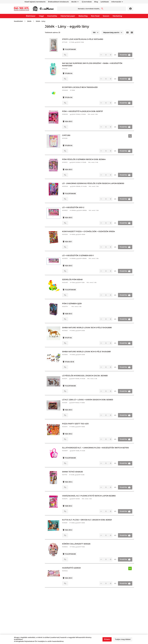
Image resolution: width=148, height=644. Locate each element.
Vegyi (41, 16)
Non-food (95, 16)
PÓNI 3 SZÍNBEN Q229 (77, 304)
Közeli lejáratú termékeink (35, 2)
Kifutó (20, 39)
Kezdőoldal (18, 21)
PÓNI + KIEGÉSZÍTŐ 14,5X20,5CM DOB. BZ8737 (88, 111)
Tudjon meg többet (123, 639)
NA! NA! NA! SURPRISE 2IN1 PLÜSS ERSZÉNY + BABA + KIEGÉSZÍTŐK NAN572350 (97, 64)
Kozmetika (52, 16)
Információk (116, 2)
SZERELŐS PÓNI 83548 (77, 280)
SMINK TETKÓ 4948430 (78, 472)
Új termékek (87, 2)
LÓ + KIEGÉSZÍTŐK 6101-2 (78, 207)
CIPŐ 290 (71, 135)
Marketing (117, 16)
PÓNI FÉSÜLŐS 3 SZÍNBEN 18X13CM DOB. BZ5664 (89, 159)
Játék (29, 21)
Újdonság (21, 36)
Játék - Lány (41, 21)
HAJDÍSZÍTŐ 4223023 (76, 568)
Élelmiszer (31, 16)
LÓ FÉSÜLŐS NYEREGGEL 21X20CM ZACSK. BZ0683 (90, 376)
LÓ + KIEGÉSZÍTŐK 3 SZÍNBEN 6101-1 (83, 255)
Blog (96, 2)
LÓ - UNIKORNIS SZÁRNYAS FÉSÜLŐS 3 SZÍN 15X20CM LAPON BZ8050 (98, 183)
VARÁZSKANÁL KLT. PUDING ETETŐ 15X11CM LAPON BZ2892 (94, 496)
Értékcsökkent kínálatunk (58, 2)
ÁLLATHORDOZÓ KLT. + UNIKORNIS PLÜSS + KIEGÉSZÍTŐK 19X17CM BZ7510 (97, 449)
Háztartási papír (68, 16)
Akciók (74, 2)
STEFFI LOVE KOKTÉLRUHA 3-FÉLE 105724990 (88, 39)
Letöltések (105, 2)
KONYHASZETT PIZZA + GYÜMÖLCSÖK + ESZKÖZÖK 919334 (94, 231)
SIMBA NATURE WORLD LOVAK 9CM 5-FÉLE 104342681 (91, 352)
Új (131, 568)
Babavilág (83, 16)
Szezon (106, 16)
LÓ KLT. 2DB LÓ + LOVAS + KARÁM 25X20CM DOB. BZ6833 (93, 400)
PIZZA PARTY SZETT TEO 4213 (80, 424)
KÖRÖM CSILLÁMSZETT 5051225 (81, 544)
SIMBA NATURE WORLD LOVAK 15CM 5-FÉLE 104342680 (92, 328)
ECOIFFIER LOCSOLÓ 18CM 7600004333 (85, 87)
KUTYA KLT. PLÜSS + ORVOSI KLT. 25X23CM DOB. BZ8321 (92, 520)
